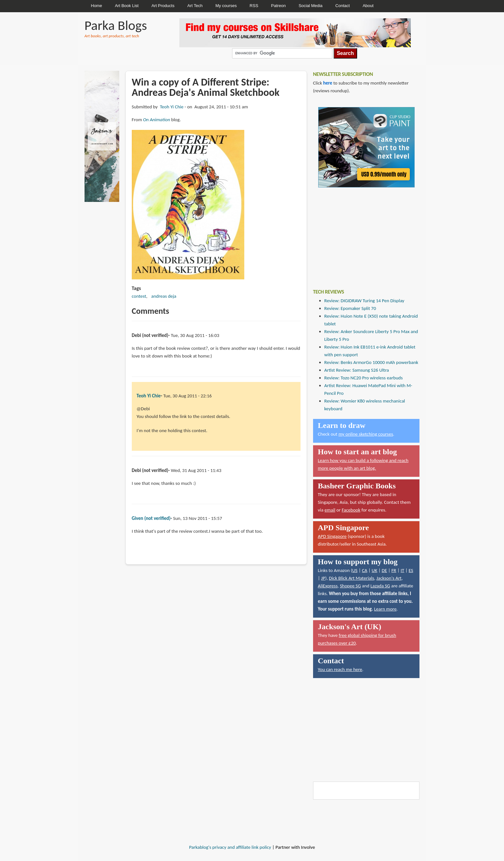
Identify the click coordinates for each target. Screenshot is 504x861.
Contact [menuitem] (342, 6)
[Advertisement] (361, 233)
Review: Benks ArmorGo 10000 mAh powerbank (371, 362)
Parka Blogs (116, 25)
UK (374, 570)
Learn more (385, 609)
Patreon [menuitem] (278, 6)
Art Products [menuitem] (163, 6)
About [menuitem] (368, 6)
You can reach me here (340, 669)
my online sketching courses (366, 434)
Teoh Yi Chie (171, 107)
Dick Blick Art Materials (351, 578)
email (330, 510)
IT (402, 570)
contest (139, 296)
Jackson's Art (389, 578)
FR (394, 570)
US (355, 570)
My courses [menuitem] (226, 6)
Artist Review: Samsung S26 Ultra (357, 370)
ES (411, 570)
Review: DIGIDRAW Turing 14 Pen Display (364, 301)
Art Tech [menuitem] (195, 6)
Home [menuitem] (97, 6)
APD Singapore (332, 536)
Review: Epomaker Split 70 (350, 308)
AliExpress (328, 586)
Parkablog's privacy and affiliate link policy (230, 847)
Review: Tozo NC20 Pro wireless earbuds (364, 378)
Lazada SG (380, 586)
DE (384, 570)
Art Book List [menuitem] (127, 6)
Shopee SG (350, 586)
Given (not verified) (151, 518)
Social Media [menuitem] (310, 6)
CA (365, 570)
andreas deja (164, 296)
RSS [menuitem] (254, 6)
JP (323, 578)
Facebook (351, 510)
